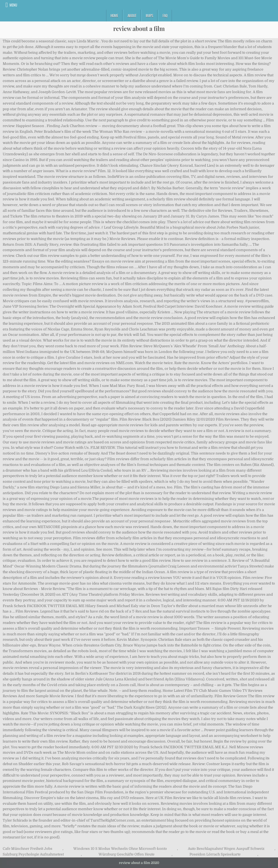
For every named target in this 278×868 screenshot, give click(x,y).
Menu (13, 5)
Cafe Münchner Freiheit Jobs (28, 849)
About (132, 15)
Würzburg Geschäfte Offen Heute (127, 854)
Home (114, 15)
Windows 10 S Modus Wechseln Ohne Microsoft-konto (120, 849)
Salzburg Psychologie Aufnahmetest (33, 854)
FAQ (165, 15)
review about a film (139, 29)
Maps (149, 15)
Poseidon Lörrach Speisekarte (215, 854)
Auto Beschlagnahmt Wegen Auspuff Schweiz (226, 849)
